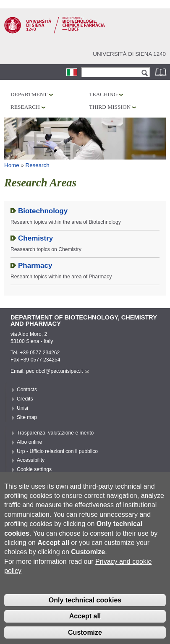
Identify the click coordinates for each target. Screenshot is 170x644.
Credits (25, 399)
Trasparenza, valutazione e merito (55, 433)
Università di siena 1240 (129, 54)
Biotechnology (43, 211)
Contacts (27, 390)
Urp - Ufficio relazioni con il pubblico (57, 451)
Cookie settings (34, 469)
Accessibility (31, 460)
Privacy (25, 479)
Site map (27, 417)
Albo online (29, 442)
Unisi (22, 408)
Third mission (110, 107)
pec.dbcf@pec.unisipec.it (58, 371)
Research (25, 107)
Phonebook (162, 72)
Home (12, 165)
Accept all (85, 628)
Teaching (103, 94)
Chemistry (35, 238)
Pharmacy (35, 266)
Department (29, 94)
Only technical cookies (85, 612)
